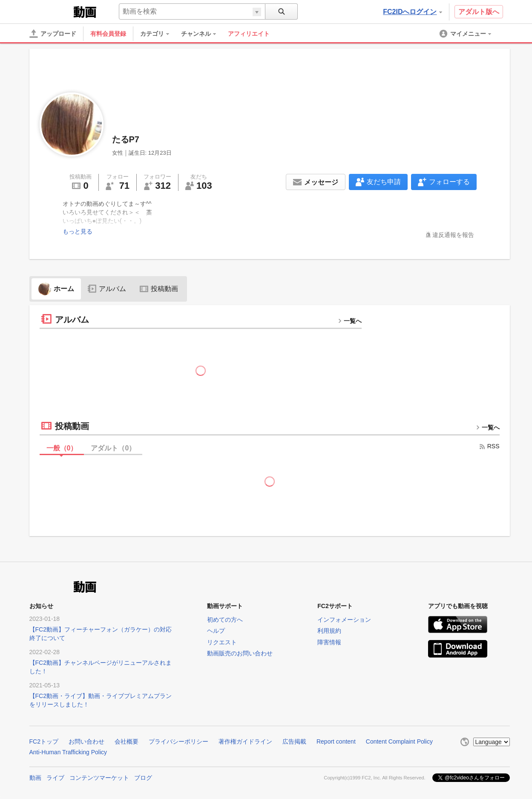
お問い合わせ (86, 741)
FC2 (50, 11)
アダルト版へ (479, 12)
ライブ (55, 778)
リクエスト (222, 642)
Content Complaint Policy (399, 741)
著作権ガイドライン (245, 741)
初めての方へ (225, 620)
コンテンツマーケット (99, 778)
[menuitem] (159, 34)
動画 (35, 778)
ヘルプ (216, 631)
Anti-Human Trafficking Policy (68, 752)
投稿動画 (159, 289)
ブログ (143, 778)
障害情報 (329, 642)
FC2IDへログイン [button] (412, 12)
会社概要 (127, 741)
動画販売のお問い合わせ (240, 653)
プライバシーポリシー (178, 741)
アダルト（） (113, 448)
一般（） (62, 448)
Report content (336, 741)
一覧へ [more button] (350, 321)
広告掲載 (294, 741)
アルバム (107, 289)
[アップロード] (53, 34)
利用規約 (329, 631)
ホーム (56, 289)
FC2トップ (44, 741)
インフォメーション (344, 620)
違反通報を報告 (453, 235)
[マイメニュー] (466, 34)
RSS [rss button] (489, 446)
